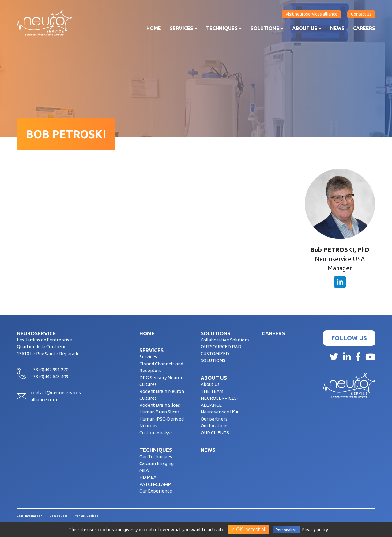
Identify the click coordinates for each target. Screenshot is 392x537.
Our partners (214, 419)
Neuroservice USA (220, 412)
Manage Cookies (86, 516)
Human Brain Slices (160, 412)
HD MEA (148, 477)
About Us (210, 384)
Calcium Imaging (156, 463)
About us (307, 28)
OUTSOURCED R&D (221, 347)
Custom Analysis (156, 433)
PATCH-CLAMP (155, 484)
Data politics (58, 516)
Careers (364, 28)
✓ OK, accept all (249, 529)
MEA (144, 470)
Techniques (224, 28)
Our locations (215, 426)
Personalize (286, 530)
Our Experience (156, 491)
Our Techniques (156, 457)
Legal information (30, 516)
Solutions (267, 28)
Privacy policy (315, 530)
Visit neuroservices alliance (311, 14)
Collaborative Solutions (225, 340)
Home (154, 28)
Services (184, 28)
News (337, 28)
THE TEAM (212, 391)
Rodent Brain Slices (160, 405)
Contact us (361, 14)
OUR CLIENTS (215, 433)
